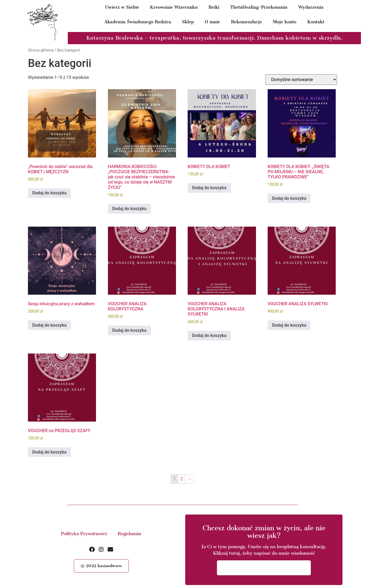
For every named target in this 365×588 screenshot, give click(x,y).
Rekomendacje (246, 22)
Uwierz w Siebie (122, 7)
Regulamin (129, 534)
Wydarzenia (311, 7)
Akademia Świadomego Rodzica (138, 22)
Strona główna (41, 50)
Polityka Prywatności (84, 534)
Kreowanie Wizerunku (174, 7)
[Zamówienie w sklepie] (301, 80)
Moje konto (285, 22)
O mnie (212, 22)
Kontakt (316, 22)
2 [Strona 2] (182, 479)
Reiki (214, 7)
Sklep (188, 22)
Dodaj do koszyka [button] (49, 193)
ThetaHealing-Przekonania (259, 7)
